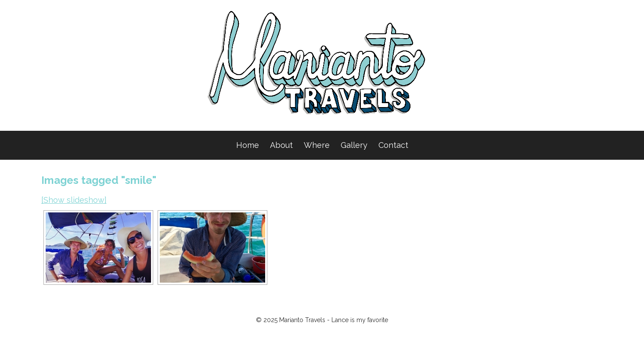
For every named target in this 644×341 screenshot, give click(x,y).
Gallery (354, 145)
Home (248, 145)
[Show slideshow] (74, 200)
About (281, 145)
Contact (393, 145)
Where (317, 145)
